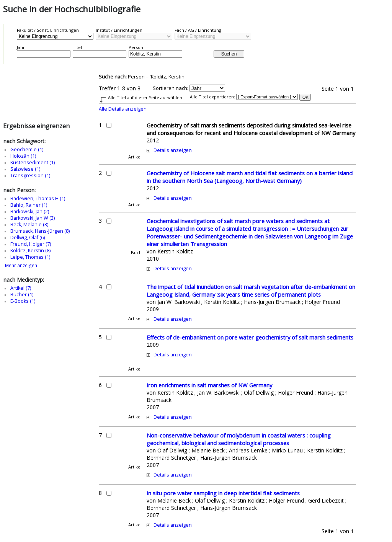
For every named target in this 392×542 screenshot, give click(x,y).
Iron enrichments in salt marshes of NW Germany (209, 385)
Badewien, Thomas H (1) (38, 198)
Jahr (21, 47)
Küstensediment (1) (33, 162)
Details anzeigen (173, 150)
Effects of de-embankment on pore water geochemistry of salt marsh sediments (250, 337)
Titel (77, 47)
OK (305, 97)
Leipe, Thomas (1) (30, 257)
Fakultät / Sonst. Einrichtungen (48, 30)
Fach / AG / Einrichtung (198, 30)
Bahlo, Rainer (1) (29, 205)
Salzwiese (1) (25, 169)
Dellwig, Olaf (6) (28, 238)
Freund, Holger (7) (31, 244)
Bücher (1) (22, 295)
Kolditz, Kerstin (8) (30, 251)
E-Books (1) (23, 301)
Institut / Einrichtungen (119, 30)
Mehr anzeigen (21, 265)
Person (136, 47)
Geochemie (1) (27, 149)
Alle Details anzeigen (123, 109)
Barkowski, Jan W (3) (33, 218)
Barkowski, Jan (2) (30, 211)
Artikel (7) (21, 288)
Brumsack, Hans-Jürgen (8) (40, 231)
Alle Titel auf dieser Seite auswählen (145, 97)
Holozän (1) (23, 156)
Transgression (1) (30, 175)
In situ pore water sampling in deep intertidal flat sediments (223, 493)
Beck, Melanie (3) (29, 224)
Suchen (229, 54)
